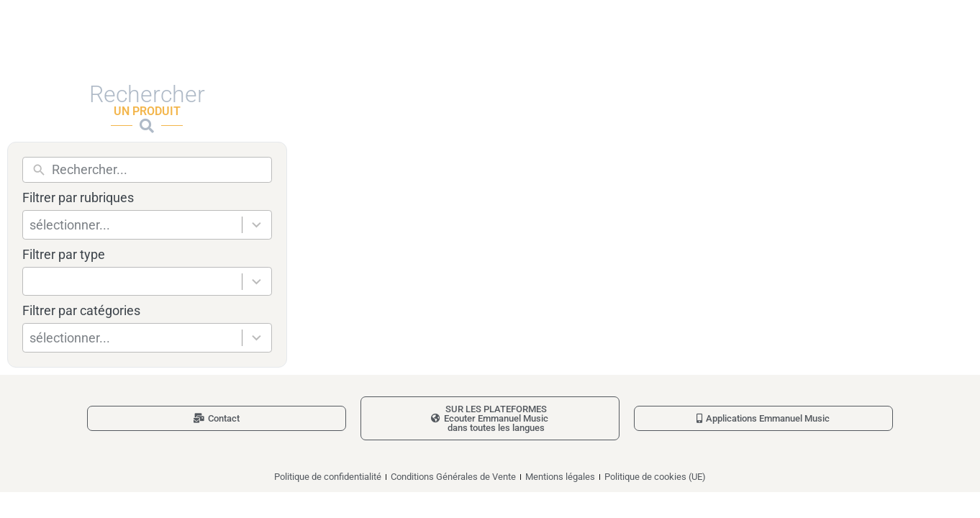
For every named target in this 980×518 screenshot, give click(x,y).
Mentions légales (560, 477)
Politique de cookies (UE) (655, 477)
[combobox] (136, 225)
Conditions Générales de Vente (453, 477)
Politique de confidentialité (328, 477)
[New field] (158, 170)
